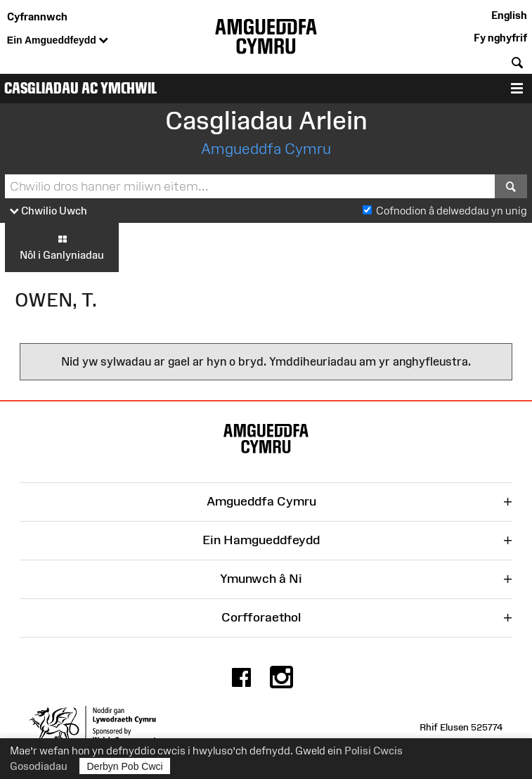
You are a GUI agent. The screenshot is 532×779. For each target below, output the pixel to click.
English (509, 15)
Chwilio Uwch (48, 211)
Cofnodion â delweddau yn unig (452, 211)
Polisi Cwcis (374, 751)
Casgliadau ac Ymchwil (80, 88)
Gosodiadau (39, 766)
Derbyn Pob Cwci (125, 766)
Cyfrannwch (37, 17)
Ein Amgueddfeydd (58, 41)
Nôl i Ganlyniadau (62, 247)
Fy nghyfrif (500, 38)
